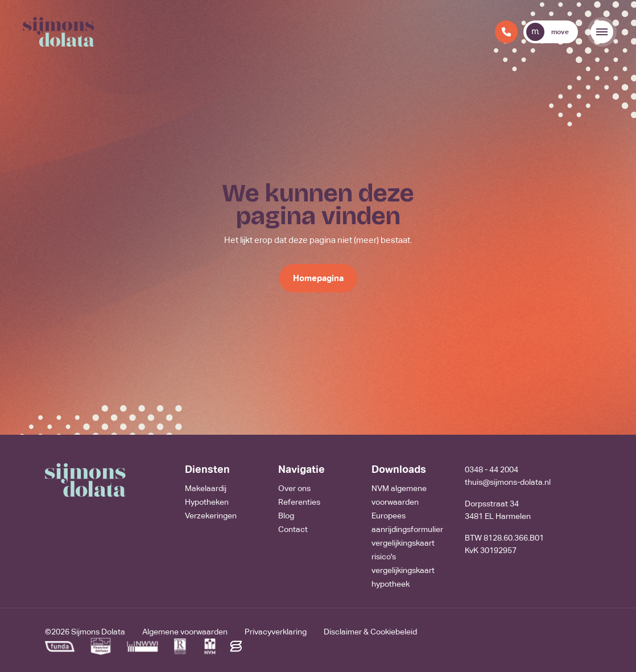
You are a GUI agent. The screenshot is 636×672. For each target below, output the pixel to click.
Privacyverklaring (276, 632)
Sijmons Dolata (98, 632)
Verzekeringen (211, 516)
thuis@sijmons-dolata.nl (508, 482)
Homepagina (318, 278)
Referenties (299, 502)
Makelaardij (206, 488)
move (548, 32)
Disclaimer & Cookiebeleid (370, 632)
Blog (286, 516)
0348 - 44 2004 (492, 469)
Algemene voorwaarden (185, 632)
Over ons (294, 488)
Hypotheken (207, 502)
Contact (293, 529)
